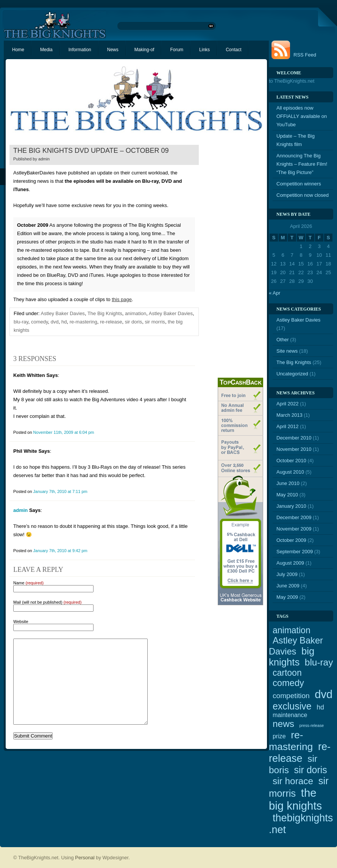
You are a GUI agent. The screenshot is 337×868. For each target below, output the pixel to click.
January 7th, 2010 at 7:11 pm (60, 491)
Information (80, 50)
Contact (233, 50)
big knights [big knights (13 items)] (292, 657)
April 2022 (288, 404)
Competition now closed (303, 195)
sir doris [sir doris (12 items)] (311, 770)
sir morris (155, 322)
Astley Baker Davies (63, 313)
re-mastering (83, 322)
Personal (85, 858)
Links (204, 50)
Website (21, 622)
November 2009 (294, 529)
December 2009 (294, 517)
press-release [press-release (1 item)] (312, 725)
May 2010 (287, 495)
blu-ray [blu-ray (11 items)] (319, 662)
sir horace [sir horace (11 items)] (293, 781)
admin (44, 159)
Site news (287, 351)
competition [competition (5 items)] (291, 696)
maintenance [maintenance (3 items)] (290, 715)
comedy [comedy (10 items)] (288, 683)
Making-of (144, 50)
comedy (40, 322)
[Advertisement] (233, 258)
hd (64, 322)
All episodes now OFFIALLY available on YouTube (302, 116)
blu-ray (21, 322)
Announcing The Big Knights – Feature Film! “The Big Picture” (302, 164)
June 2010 (288, 483)
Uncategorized (292, 374)
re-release (111, 322)
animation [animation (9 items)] (292, 630)
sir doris (134, 322)
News (113, 50)
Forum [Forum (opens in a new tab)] (177, 50)
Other (283, 340)
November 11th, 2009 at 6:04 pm (64, 432)
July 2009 (287, 574)
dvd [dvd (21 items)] (324, 694)
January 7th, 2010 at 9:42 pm (60, 551)
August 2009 (290, 563)
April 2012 (288, 426)
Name (28, 583)
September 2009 (295, 552)
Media (46, 50)
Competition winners (299, 184)
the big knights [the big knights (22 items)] (295, 799)
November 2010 (294, 449)
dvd (55, 322)
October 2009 (291, 540)
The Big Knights (105, 313)
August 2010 (290, 472)
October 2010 (291, 461)
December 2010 (294, 438)
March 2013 (289, 415)
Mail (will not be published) (47, 602)
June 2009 (288, 586)
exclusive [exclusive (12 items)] (292, 706)
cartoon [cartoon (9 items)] (287, 673)
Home (18, 50)
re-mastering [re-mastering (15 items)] (291, 741)
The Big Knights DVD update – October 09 (91, 151)
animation (136, 313)
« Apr (275, 293)
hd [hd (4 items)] (320, 707)
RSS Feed (305, 55)
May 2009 (287, 597)
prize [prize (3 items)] (279, 736)
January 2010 (291, 506)
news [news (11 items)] (283, 724)
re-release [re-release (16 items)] (300, 753)
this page (122, 299)
